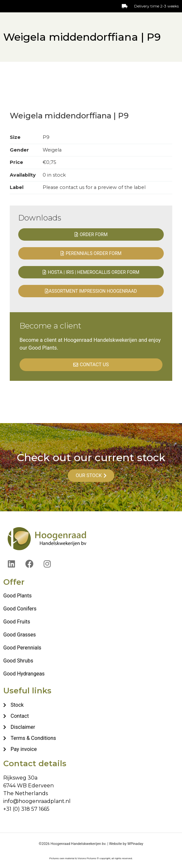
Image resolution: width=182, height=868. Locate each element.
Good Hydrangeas (24, 674)
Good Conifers (20, 609)
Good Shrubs (18, 661)
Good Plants (17, 596)
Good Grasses (20, 635)
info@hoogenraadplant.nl (37, 801)
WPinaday (135, 844)
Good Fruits (17, 622)
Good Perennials (22, 648)
